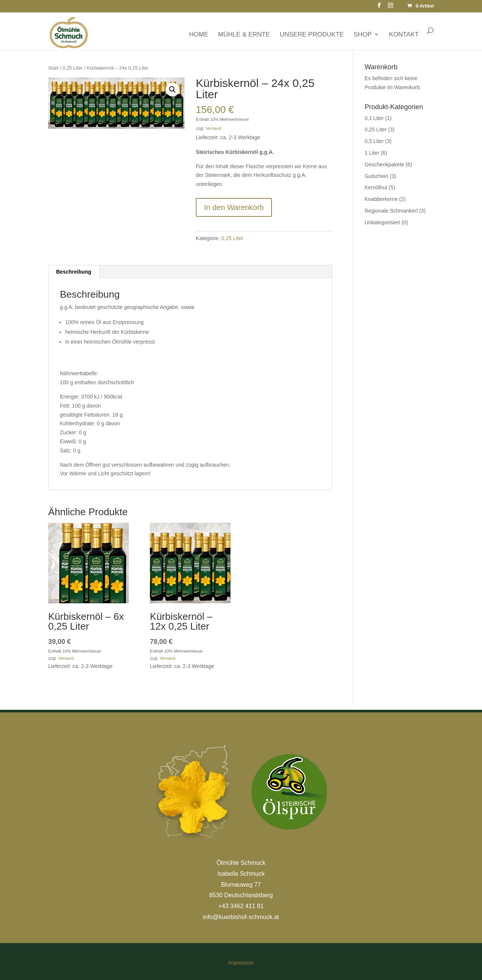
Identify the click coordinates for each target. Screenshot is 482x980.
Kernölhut (376, 187)
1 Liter (372, 153)
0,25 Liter (73, 68)
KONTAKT (404, 35)
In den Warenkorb (234, 207)
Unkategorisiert (382, 222)
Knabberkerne (381, 199)
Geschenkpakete (384, 164)
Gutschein (376, 176)
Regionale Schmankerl (391, 211)
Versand (213, 128)
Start (53, 68)
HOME (199, 35)
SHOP (363, 35)
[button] (172, 90)
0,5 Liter (374, 141)
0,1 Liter (374, 118)
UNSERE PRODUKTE (312, 35)
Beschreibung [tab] (74, 272)
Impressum (241, 963)
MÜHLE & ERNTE (244, 35)
